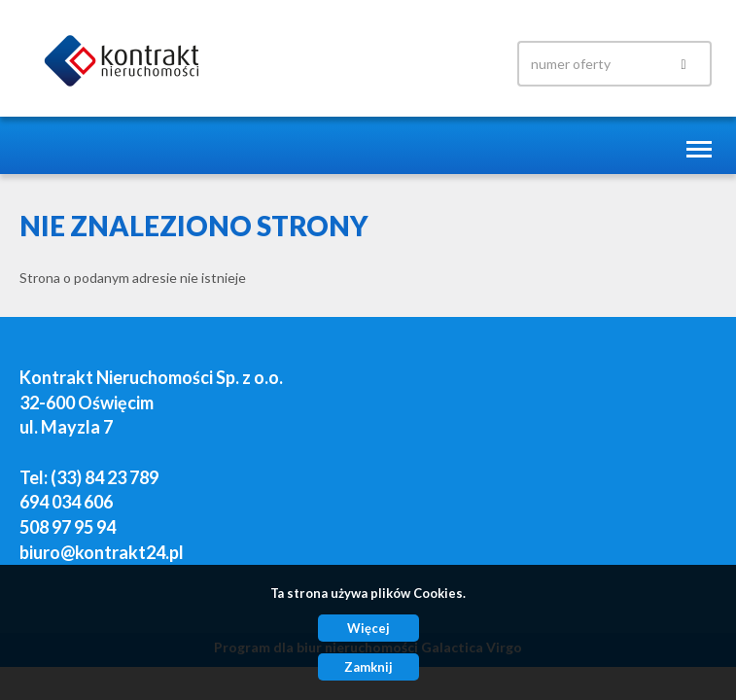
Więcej (368, 628)
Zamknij (368, 667)
